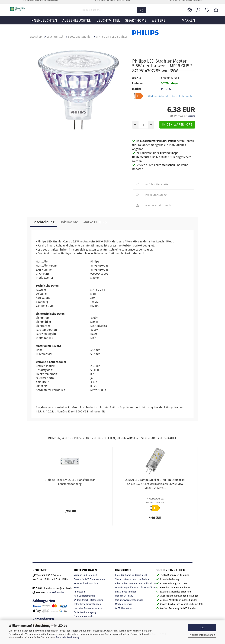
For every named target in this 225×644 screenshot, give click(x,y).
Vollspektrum (151, 583)
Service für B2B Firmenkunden (89, 579)
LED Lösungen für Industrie (129, 587)
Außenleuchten (77, 25)
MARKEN (188, 25)
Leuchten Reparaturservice (88, 608)
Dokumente (69, 222)
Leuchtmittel (108, 25)
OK (202, 628)
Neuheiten (127, 608)
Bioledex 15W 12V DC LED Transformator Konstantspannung (70, 482)
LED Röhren (150, 587)
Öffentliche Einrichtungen (87, 604)
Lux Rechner (144, 579)
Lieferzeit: (139, 83)
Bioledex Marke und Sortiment (131, 575)
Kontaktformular (55, 592)
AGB (76, 596)
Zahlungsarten (44, 601)
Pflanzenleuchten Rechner (129, 583)
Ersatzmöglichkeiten (126, 592)
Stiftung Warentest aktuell (129, 600)
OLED (118, 608)
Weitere (158, 25)
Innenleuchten (44, 25)
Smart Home (136, 25)
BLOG (76, 587)
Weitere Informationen (202, 635)
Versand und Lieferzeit (86, 575)
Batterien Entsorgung (85, 612)
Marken (119, 604)
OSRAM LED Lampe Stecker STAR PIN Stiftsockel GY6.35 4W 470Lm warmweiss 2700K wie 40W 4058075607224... (155, 484)
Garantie (89, 616)
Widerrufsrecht (82, 600)
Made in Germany (124, 596)
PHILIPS (166, 89)
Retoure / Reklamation (86, 583)
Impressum (80, 592)
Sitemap (128, 604)
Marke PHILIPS (95, 222)
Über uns (79, 616)
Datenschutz (97, 600)
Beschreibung (43, 222)
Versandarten (43, 619)
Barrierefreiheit (87, 596)
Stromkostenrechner (126, 579)
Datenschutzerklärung (68, 637)
